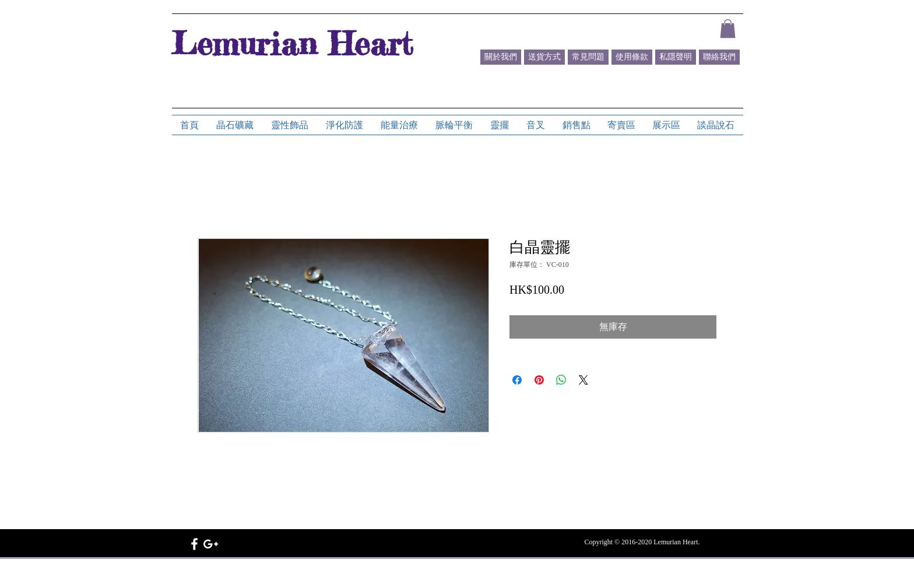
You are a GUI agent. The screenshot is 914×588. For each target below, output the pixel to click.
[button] (728, 29)
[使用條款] (632, 57)
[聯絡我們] (719, 57)
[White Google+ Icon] (211, 544)
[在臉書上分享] (517, 380)
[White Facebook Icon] (194, 544)
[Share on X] (583, 380)
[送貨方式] (544, 57)
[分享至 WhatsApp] (561, 380)
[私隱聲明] (676, 57)
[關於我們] (501, 57)
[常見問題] (588, 57)
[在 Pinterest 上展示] (539, 380)
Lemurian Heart (292, 43)
